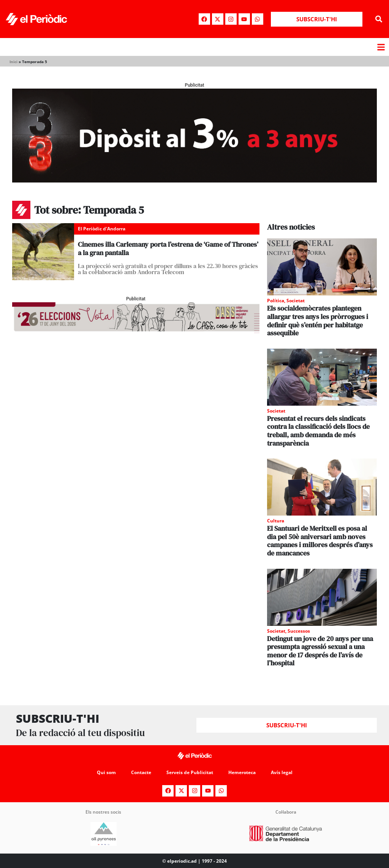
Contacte (141, 772)
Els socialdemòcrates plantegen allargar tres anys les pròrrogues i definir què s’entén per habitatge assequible (318, 321)
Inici (13, 62)
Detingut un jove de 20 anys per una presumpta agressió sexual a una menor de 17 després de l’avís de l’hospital (320, 651)
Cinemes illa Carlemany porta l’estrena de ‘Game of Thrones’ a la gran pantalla (168, 248)
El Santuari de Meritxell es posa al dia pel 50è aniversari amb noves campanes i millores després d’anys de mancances (320, 541)
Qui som (106, 772)
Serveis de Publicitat (190, 772)
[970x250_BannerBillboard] (194, 180)
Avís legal (282, 772)
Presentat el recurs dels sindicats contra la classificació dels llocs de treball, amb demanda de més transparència (318, 431)
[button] (379, 19)
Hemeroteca (242, 772)
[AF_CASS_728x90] (136, 331)
